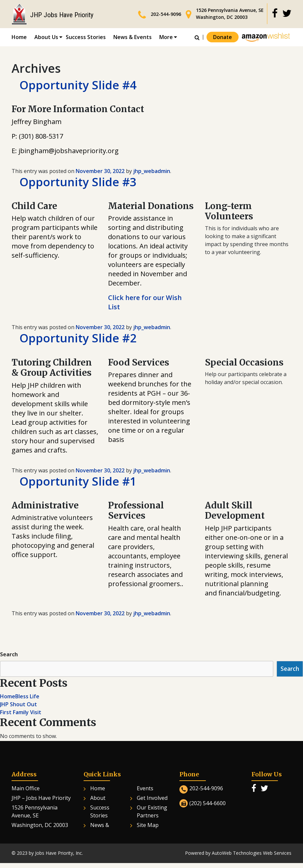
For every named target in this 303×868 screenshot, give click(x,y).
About (98, 799)
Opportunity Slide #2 (79, 339)
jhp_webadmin (152, 171)
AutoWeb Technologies (237, 854)
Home (19, 37)
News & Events (133, 37)
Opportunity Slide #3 (79, 182)
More (166, 37)
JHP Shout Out (19, 706)
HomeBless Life (20, 698)
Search (9, 656)
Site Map (148, 826)
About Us (46, 37)
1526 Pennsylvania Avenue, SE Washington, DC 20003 (230, 14)
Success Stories (86, 37)
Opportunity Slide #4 (79, 85)
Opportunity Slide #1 (79, 482)
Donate (222, 37)
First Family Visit (21, 714)
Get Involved (152, 799)
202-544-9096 (166, 14)
